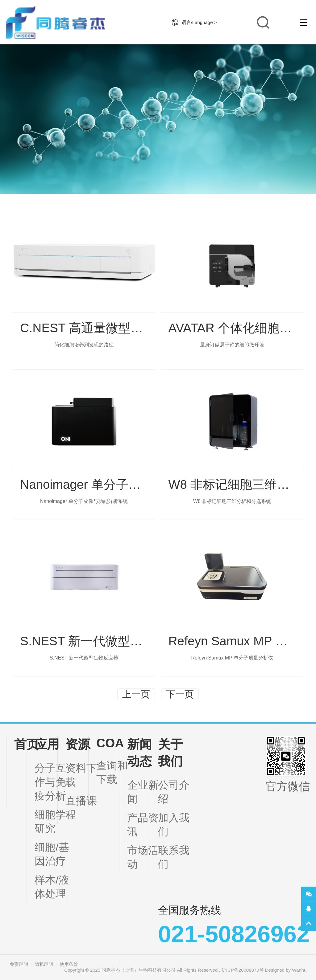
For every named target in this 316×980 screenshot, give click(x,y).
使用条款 (69, 964)
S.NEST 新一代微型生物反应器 (106, 641)
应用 (47, 744)
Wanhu (299, 970)
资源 (78, 744)
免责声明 (19, 964)
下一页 (183, 694)
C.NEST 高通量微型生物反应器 (106, 328)
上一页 (133, 694)
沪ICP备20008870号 (243, 970)
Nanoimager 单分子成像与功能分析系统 (130, 484)
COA (110, 743)
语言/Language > (194, 22)
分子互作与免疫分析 (50, 782)
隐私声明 (44, 964)
